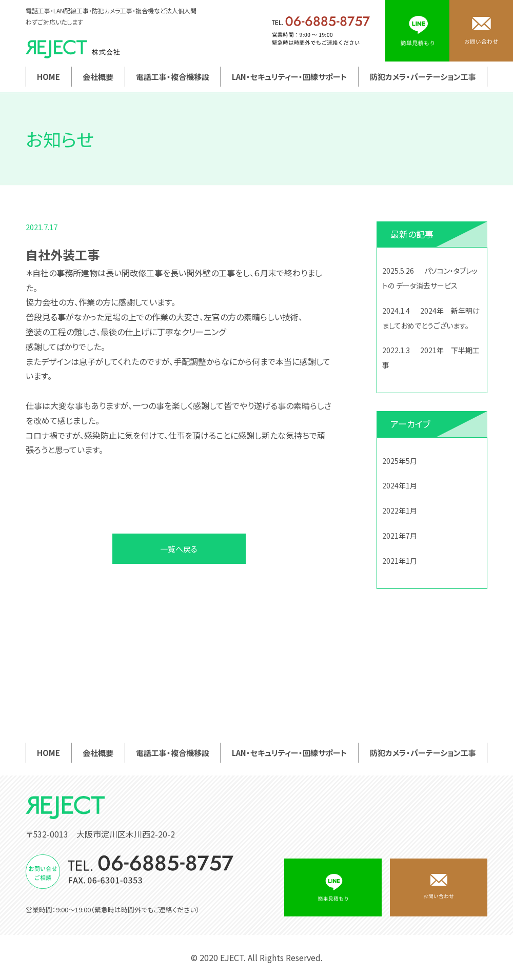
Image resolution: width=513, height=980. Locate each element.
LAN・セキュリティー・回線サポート (290, 77)
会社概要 (98, 77)
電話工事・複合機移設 (173, 77)
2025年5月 (400, 461)
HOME (48, 77)
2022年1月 (400, 511)
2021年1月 (400, 561)
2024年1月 (400, 485)
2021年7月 (400, 536)
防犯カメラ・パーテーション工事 (423, 77)
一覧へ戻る (179, 549)
